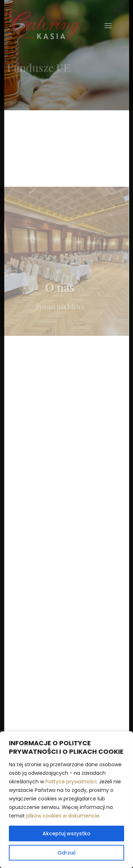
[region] (66, 800)
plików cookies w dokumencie (63, 816)
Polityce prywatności (71, 782)
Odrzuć (67, 853)
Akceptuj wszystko (66, 833)
